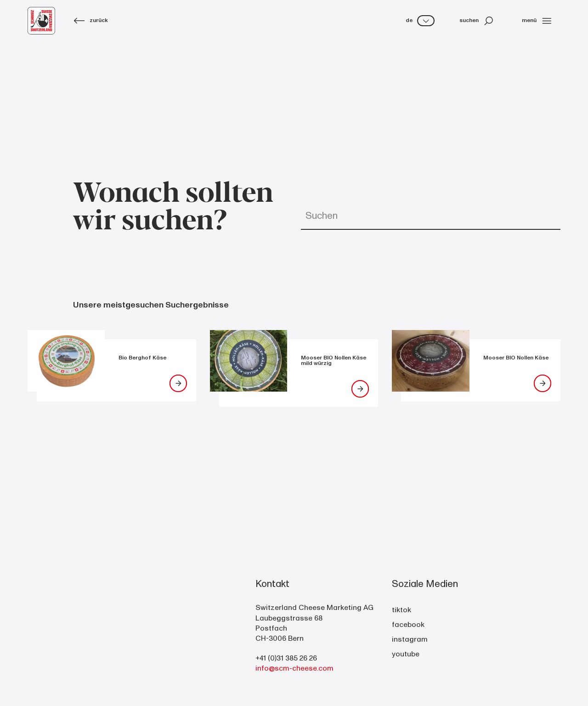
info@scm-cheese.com (294, 668)
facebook (408, 625)
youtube (406, 654)
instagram (410, 639)
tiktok (401, 610)
